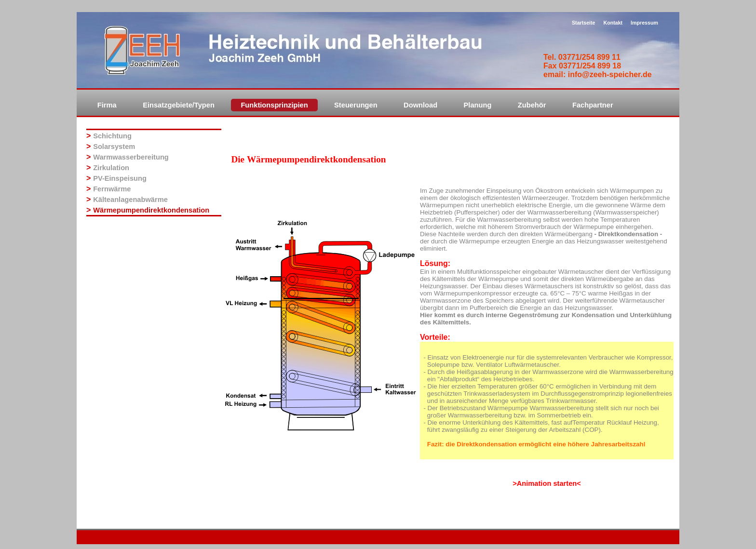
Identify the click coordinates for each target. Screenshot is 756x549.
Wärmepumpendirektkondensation (151, 210)
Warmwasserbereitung (131, 157)
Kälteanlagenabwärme (130, 200)
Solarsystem (114, 147)
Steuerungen (356, 105)
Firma (107, 105)
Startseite (584, 23)
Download (420, 105)
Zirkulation (111, 168)
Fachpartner (593, 105)
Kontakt (613, 23)
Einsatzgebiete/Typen (179, 105)
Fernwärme (112, 189)
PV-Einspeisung (120, 178)
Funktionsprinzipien (274, 105)
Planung (478, 105)
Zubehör (532, 105)
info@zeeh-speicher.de (610, 74)
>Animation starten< (547, 483)
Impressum (644, 23)
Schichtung (112, 136)
